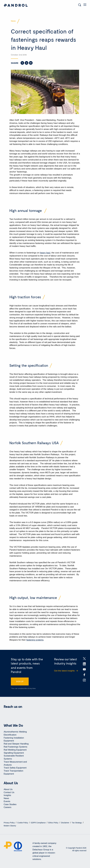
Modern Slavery (10, 826)
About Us (8, 789)
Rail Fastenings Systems (15, 747)
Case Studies (10, 804)
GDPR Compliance (38, 823)
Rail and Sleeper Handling (16, 744)
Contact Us (9, 792)
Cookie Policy (23, 823)
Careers (7, 807)
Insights (7, 795)
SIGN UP (20, 681)
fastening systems (35, 640)
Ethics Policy (54, 823)
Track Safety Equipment (15, 768)
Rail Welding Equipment (15, 750)
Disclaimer (65, 823)
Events (7, 801)
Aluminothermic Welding (15, 732)
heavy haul (45, 253)
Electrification (10, 735)
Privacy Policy (9, 823)
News (6, 798)
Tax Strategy (77, 823)
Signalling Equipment (14, 753)
